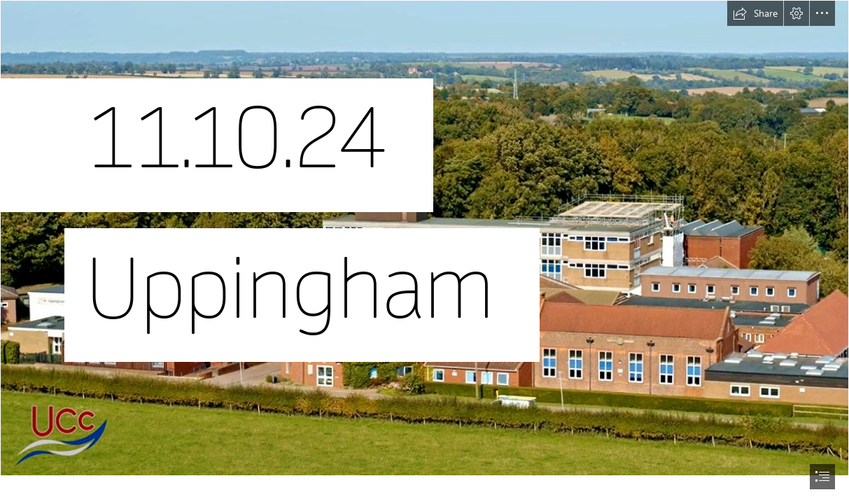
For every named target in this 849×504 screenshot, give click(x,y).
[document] (424, 252)
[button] (755, 13)
